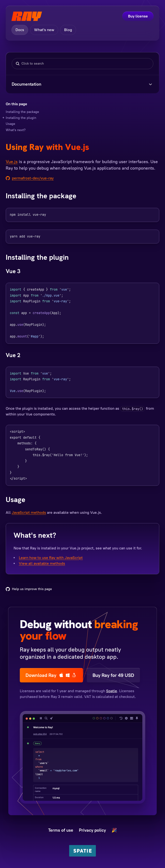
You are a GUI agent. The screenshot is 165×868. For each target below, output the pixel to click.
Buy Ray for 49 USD (113, 675)
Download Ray (51, 675)
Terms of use (61, 830)
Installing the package (22, 112)
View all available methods (42, 563)
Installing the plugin (21, 118)
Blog (68, 30)
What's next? (16, 130)
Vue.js (12, 162)
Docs (20, 30)
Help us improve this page (29, 589)
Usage (10, 124)
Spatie (112, 691)
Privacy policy (92, 830)
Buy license (138, 16)
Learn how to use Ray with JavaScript (51, 558)
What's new (44, 30)
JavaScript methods (29, 512)
